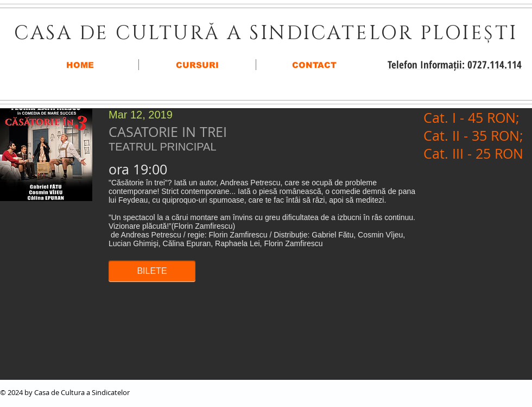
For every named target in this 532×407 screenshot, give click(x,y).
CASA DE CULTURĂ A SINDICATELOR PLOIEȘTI (266, 33)
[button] (152, 271)
